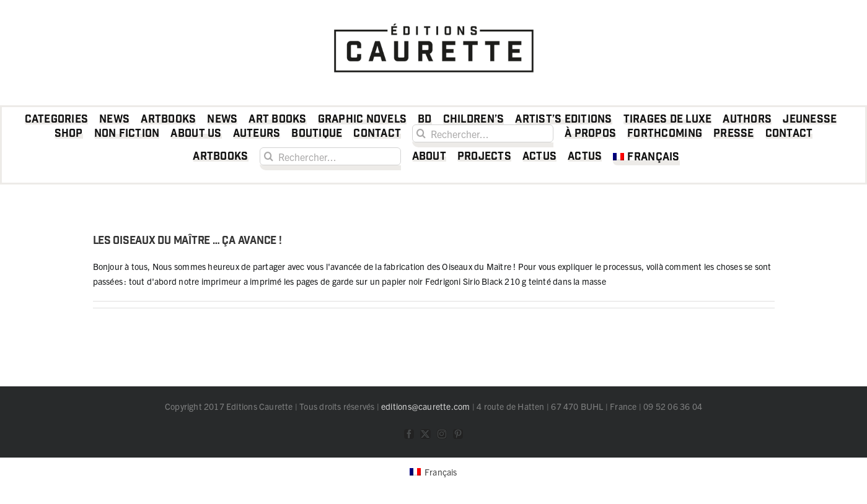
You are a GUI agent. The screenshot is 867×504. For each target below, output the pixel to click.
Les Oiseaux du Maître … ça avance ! (187, 241)
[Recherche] (421, 133)
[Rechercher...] (483, 133)
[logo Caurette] (434, 20)
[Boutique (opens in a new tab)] (317, 136)
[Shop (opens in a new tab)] (69, 136)
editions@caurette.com (425, 406)
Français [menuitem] (441, 472)
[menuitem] (646, 159)
